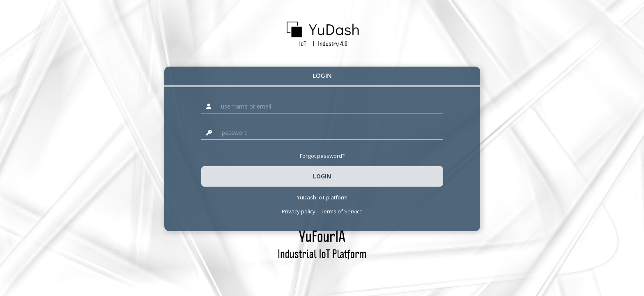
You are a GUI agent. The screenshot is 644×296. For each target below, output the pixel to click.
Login (322, 76)
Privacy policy (299, 211)
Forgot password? (322, 156)
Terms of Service (342, 211)
